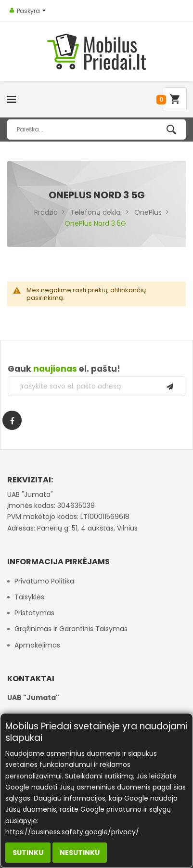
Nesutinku (80, 853)
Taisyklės (29, 597)
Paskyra (28, 11)
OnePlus (148, 212)
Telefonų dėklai (96, 212)
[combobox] (96, 130)
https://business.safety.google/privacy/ (72, 832)
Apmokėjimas (37, 645)
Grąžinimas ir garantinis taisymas (71, 629)
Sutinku (28, 853)
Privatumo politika (44, 581)
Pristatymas (34, 613)
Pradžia (46, 212)
